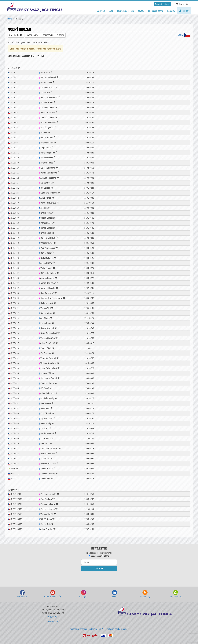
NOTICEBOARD (48, 35)
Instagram (84, 594)
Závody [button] (141, 11)
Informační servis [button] (156, 11)
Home (9, 19)
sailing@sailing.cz (53, 617)
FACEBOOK (22, 594)
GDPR (101, 629)
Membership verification (162, 4)
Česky (184, 35)
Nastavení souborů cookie (117, 629)
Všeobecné (95, 556)
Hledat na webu (182, 4)
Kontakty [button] (171, 11)
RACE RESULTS (33, 35)
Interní (105, 556)
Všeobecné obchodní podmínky (83, 629)
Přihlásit (184, 11)
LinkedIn (114, 594)
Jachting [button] (101, 11)
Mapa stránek (176, 594)
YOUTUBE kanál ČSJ (53, 594)
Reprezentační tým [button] (125, 11)
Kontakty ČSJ (53, 622)
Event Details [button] (16, 35)
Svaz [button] (111, 11)
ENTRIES (60, 35)
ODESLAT (99, 568)
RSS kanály (145, 594)
